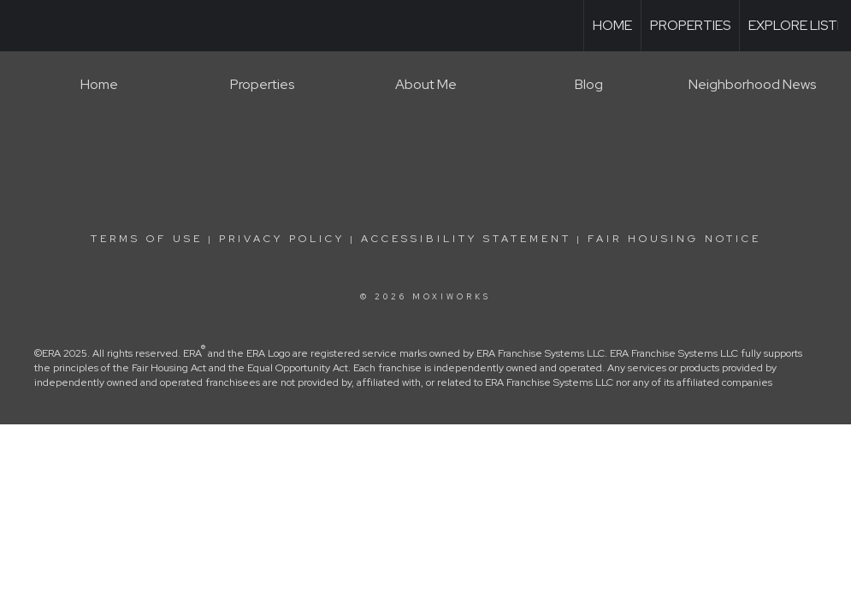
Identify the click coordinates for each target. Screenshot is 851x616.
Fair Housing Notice (674, 239)
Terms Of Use (147, 239)
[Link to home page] (22, 26)
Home (612, 25)
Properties (690, 25)
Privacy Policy (282, 239)
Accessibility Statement (466, 239)
